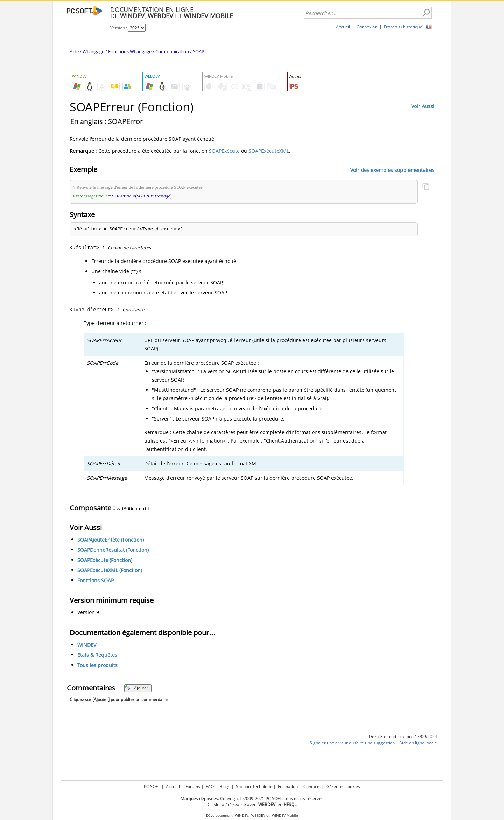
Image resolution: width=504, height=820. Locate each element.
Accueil (343, 27)
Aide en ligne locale (418, 743)
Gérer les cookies (343, 787)
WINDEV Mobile (285, 816)
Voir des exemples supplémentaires (392, 170)
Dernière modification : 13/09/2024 (403, 736)
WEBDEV (258, 816)
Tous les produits (97, 665)
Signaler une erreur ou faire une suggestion (352, 743)
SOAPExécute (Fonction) (105, 560)
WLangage (93, 51)
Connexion (367, 27)
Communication (172, 51)
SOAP (199, 51)
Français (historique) (404, 27)
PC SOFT (152, 787)
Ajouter (137, 688)
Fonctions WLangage (130, 51)
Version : (119, 28)
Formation (288, 787)
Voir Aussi (423, 106)
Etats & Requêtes (97, 655)
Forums (193, 787)
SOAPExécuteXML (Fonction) (110, 570)
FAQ (210, 787)
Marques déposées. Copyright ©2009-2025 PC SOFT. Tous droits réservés (252, 798)
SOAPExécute (224, 151)
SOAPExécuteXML (269, 151)
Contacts (312, 787)
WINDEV (87, 645)
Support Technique (254, 787)
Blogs (225, 787)
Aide (74, 51)
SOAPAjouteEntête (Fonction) (111, 540)
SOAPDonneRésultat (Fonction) (113, 550)
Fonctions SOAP (96, 580)
